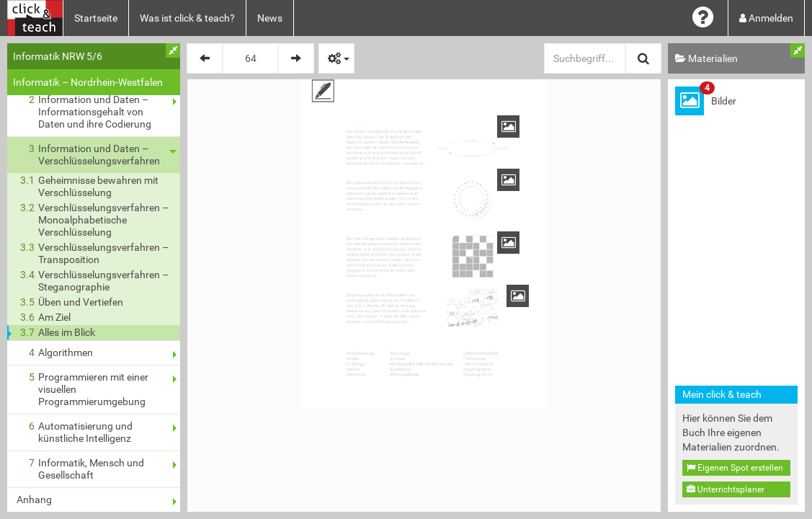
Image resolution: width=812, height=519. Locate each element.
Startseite (96, 18)
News (270, 18)
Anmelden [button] (766, 18)
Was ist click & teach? (187, 18)
